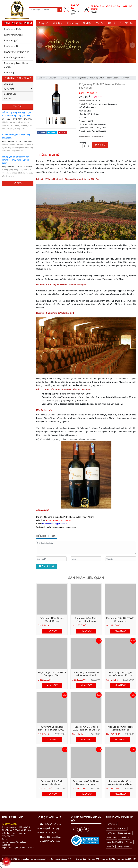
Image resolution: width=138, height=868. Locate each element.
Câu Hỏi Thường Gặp (48, 841)
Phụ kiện (87, 23)
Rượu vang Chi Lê (13, 35)
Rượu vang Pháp (13, 29)
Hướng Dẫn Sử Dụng (48, 829)
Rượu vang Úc (12, 46)
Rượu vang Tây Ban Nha (17, 52)
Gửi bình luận (47, 566)
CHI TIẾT (100, 145)
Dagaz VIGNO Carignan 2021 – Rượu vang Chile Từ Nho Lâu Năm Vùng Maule (86, 730)
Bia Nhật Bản (10, 94)
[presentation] (40, 45)
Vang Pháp (124, 837)
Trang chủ (43, 23)
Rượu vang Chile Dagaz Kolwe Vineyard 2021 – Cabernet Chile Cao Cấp (120, 676)
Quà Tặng (58, 23)
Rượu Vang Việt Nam (15, 58)
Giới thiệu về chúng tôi (49, 824)
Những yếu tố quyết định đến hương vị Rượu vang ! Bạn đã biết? (16, 160)
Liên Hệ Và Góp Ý (46, 833)
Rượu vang (73, 23)
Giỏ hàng (127, 23)
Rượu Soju (10, 73)
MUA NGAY (52, 631)
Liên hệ (112, 23)
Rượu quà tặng (125, 833)
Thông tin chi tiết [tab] (49, 155)
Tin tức (100, 23)
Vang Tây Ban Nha (115, 842)
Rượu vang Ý (11, 41)
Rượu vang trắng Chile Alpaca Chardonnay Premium (52, 784)
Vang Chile (112, 837)
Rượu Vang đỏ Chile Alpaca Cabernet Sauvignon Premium (86, 784)
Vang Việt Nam (124, 846)
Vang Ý (129, 842)
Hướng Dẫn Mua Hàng (49, 837)
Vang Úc (111, 846)
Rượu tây (111, 833)
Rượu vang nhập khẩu (117, 828)
